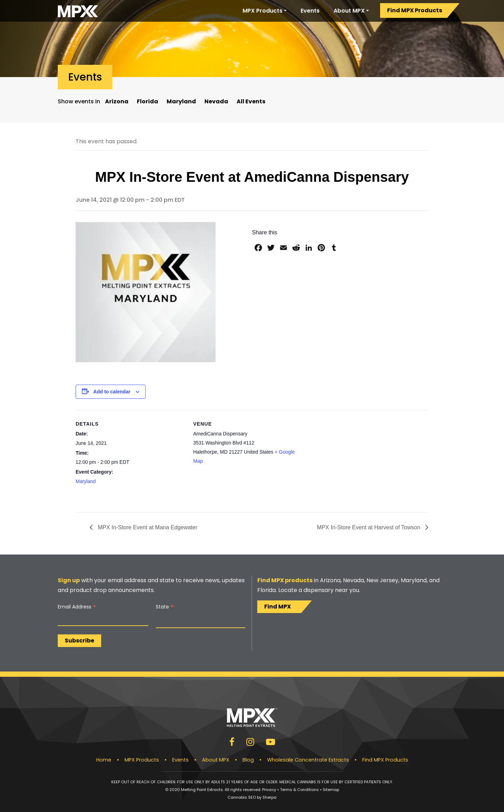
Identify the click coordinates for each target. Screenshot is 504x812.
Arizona (117, 101)
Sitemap (331, 790)
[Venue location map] (348, 458)
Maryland (181, 101)
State (165, 607)
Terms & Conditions (299, 790)
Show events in (79, 101)
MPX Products (262, 11)
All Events (251, 101)
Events (310, 11)
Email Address (77, 607)
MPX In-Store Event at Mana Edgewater (147, 527)
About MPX (349, 11)
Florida (148, 101)
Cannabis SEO (242, 797)
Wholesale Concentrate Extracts (308, 760)
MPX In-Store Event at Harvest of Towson (369, 527)
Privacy (269, 790)
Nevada (216, 101)
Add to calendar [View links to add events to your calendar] (112, 392)
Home (104, 760)
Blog (248, 760)
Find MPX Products (415, 10)
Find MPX (278, 607)
